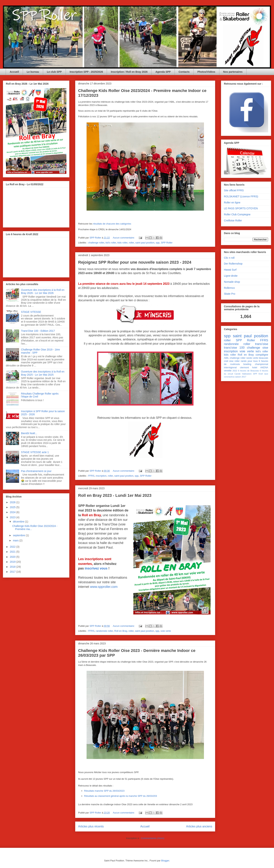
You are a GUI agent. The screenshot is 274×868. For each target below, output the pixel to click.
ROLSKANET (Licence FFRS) (241, 196)
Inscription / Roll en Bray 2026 (129, 72)
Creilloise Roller (233, 220)
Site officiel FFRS (234, 190)
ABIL (226, 358)
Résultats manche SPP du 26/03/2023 (104, 791)
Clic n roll (229, 258)
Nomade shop (232, 282)
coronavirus (229, 377)
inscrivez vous (96, 568)
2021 (13, 552)
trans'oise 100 (234, 348)
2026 (13, 502)
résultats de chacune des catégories (112, 224)
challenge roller (96, 243)
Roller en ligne (232, 202)
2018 (13, 567)
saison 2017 (241, 377)
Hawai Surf (230, 270)
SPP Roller (167, 243)
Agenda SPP (163, 72)
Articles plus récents (91, 826)
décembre (19, 522)
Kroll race (263, 374)
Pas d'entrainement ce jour (36, 471)
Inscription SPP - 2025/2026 (86, 72)
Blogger (165, 861)
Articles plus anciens (199, 826)
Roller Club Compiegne (237, 214)
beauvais (264, 358)
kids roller (122, 243)
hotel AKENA (260, 368)
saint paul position (145, 243)
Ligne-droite (231, 276)
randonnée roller (104, 631)
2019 (13, 562)
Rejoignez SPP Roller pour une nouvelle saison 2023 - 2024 (135, 262)
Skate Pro (230, 294)
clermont (244, 368)
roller (131, 243)
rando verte (252, 358)
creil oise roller (232, 361)
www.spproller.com (104, 587)
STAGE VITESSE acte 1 (35, 452)
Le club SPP (54, 72)
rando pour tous (249, 361)
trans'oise (262, 344)
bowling (247, 364)
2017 (13, 572)
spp (158, 243)
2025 (13, 507)
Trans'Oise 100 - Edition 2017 (38, 331)
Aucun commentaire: (124, 238)
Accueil (14, 72)
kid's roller (111, 243)
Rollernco (229, 288)
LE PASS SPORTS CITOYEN (241, 208)
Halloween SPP (250, 374)
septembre (19, 535)
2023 (13, 517)
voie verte (166, 631)
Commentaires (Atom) (152, 838)
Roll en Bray (121, 631)
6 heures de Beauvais (249, 371)
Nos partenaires (233, 72)
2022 (13, 547)
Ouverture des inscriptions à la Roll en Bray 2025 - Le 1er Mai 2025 (43, 373)
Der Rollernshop (233, 264)
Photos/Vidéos (206, 72)
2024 (13, 512)
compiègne (262, 355)
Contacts (184, 72)
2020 (13, 557)
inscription (101, 476)
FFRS (91, 476)
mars (16, 540)
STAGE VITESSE (31, 312)
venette (228, 371)
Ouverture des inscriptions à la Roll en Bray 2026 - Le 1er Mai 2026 (43, 291)
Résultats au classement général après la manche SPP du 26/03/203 (121, 796)
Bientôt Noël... (29, 433)
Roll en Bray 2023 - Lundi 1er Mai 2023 (115, 495)
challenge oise (257, 348)
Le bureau (33, 72)
